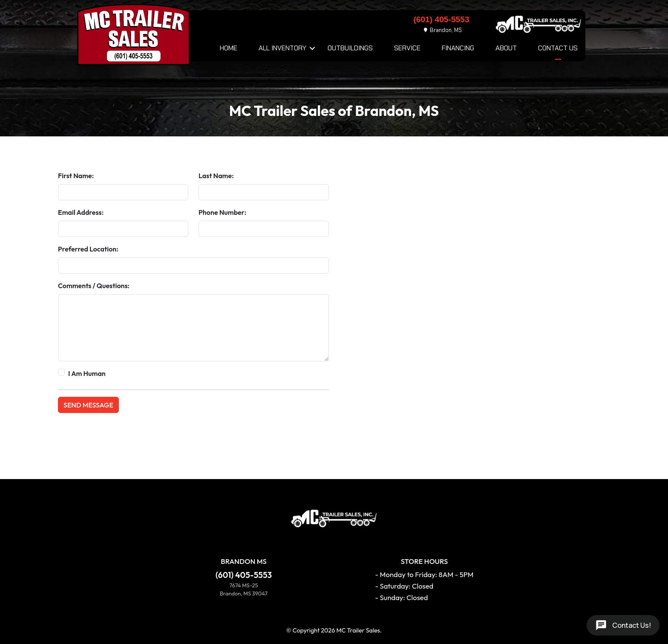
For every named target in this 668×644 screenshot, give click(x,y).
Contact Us (558, 48)
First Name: (76, 176)
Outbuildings (350, 48)
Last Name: (216, 176)
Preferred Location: (88, 249)
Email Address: (81, 212)
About (506, 48)
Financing (458, 48)
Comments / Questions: (94, 286)
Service (407, 48)
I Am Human (87, 373)
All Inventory (282, 48)
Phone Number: (222, 212)
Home (229, 48)
